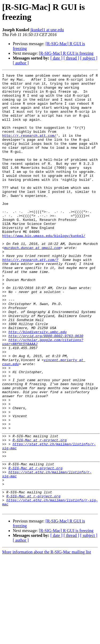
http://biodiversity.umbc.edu (37, 384)
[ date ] (56, 58)
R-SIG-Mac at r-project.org (40, 514)
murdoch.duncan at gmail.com (32, 283)
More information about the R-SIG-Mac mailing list (47, 639)
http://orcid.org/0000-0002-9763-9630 (46, 389)
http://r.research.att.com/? (30, 297)
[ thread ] (71, 58)
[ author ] (21, 63)
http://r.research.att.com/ (29, 148)
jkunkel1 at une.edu (47, 30)
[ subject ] (89, 58)
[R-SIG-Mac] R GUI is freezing (66, 53)
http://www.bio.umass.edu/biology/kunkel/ (44, 268)
